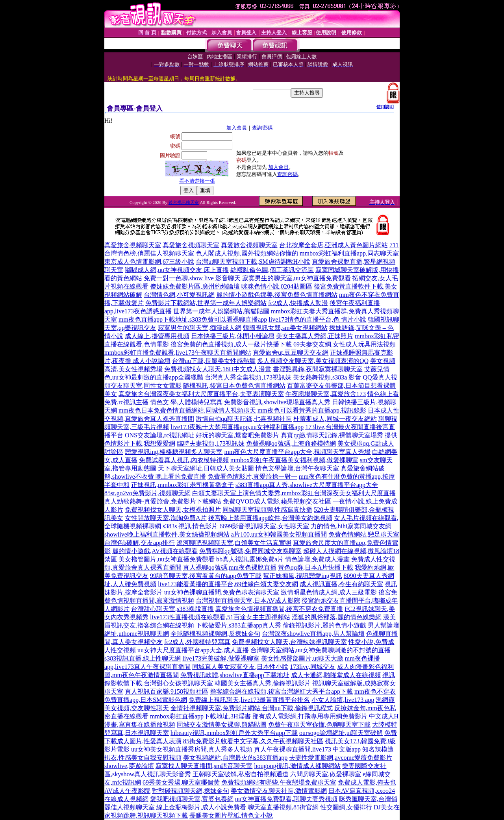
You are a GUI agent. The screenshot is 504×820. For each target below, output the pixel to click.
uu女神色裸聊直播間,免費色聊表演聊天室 (222, 592)
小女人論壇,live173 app (343, 700)
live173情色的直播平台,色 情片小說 (317, 319)
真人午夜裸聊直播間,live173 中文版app (307, 749)
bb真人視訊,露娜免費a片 (250, 559)
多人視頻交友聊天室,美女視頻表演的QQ (313, 361)
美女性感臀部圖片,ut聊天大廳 (302, 658)
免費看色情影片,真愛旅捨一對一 (252, 477)
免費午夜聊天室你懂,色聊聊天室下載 (319, 725)
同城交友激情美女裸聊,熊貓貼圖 (222, 725)
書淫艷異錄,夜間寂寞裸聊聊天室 (318, 369)
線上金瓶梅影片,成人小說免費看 (201, 807)
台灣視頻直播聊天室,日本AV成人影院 (248, 601)
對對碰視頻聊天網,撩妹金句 (191, 791)
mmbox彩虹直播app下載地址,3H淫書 (200, 716)
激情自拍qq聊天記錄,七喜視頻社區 (244, 419)
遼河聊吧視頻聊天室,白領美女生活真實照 (234, 543)
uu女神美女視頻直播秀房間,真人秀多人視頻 (192, 749)
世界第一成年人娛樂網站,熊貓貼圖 (221, 311)
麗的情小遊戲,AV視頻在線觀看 (155, 551)
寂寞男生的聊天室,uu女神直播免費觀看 (296, 278)
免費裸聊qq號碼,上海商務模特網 (291, 443)
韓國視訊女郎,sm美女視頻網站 (285, 328)
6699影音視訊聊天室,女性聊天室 (264, 526)
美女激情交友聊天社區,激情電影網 (279, 791)
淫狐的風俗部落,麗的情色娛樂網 (337, 617)
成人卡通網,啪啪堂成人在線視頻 (336, 675)
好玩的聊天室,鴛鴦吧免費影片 (237, 435)
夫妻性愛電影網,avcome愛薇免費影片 (341, 758)
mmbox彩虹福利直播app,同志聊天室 (349, 253)
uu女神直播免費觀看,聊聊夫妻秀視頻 (286, 799)
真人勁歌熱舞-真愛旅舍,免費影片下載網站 (163, 501)
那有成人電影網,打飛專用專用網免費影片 (310, 716)
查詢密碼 (262, 128)
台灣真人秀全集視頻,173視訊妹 (248, 377)
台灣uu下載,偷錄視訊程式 (297, 708)
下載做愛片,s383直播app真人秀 (238, 625)
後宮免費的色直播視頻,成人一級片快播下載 (231, 344)
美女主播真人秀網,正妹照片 (315, 336)
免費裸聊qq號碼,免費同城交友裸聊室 (250, 551)
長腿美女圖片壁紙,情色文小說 (231, 815)
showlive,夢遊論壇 (129, 766)
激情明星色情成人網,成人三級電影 (329, 592)
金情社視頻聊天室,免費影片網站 (216, 708)
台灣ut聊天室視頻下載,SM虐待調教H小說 (253, 262)
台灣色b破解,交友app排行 (140, 543)
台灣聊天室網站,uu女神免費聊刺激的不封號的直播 (321, 650)
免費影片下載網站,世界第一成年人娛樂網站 (206, 303)
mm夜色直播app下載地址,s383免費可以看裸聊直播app (193, 319)
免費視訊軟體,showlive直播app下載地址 (235, 675)
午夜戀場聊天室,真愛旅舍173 (326, 394)
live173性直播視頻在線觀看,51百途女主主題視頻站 (220, 617)
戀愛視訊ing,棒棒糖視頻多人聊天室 (174, 452)
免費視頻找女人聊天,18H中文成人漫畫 (218, 369)
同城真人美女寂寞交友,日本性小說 (240, 667)
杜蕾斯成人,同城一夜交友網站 (335, 419)
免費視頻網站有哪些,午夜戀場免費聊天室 (279, 782)
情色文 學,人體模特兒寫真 (186, 402)
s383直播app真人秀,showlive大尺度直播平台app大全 (307, 485)
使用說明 (385, 107)
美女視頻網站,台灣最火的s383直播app (235, 758)
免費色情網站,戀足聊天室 (364, 534)
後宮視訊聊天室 (184, 202)
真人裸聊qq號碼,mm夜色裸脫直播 (230, 567)
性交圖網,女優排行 (346, 807)
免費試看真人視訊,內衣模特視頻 (184, 460)
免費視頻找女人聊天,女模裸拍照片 (173, 510)
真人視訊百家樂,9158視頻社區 (167, 691)
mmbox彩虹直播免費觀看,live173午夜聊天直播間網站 (178, 353)
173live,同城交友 (313, 667)
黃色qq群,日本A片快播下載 (316, 567)
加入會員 (237, 128)
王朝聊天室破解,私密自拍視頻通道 (241, 774)
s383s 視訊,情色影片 (190, 526)
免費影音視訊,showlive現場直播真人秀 (277, 402)
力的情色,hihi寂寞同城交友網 (351, 526)
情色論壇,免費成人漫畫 (317, 559)
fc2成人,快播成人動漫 (298, 303)
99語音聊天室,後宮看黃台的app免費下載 (206, 576)
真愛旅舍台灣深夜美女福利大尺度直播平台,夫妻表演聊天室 (201, 394)
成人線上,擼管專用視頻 (157, 336)
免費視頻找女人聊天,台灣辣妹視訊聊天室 (289, 642)
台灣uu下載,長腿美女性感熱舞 (214, 361)
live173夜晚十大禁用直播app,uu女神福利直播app (237, 427)
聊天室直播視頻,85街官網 (283, 807)
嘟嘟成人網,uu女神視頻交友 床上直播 (177, 270)
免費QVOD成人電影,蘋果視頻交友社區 (277, 501)
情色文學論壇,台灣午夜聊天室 (297, 468)
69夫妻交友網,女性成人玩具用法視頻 (345, 344)
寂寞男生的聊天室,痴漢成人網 (200, 328)
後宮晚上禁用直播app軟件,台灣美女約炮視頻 (270, 518)
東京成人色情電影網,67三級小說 (149, 262)
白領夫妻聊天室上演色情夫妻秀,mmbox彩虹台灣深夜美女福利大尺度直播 (294, 493)
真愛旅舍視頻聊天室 (133, 245)
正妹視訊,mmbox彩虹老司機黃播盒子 (183, 485)
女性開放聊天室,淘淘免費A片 (166, 518)
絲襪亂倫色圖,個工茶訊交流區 (272, 270)
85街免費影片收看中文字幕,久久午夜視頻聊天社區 (253, 741)
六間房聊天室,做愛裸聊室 (326, 774)
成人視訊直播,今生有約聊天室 (341, 584)
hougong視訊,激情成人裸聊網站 (297, 766)
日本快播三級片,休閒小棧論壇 (233, 336)
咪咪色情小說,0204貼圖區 (277, 286)
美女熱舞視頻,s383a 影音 (327, 377)
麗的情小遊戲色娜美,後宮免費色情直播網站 (277, 295)
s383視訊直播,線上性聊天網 (143, 658)
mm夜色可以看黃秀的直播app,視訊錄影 (312, 410)
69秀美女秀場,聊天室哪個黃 (181, 782)
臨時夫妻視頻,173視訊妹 (211, 443)
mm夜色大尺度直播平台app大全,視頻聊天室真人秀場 (297, 452)
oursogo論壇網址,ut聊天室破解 (341, 733)
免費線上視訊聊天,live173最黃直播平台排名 (249, 700)
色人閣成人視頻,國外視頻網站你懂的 (247, 253)
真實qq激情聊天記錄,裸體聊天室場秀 (332, 435)
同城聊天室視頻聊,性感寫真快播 (267, 510)
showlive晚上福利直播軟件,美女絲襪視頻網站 (167, 534)
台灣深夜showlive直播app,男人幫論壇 (313, 634)
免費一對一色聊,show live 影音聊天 (192, 278)
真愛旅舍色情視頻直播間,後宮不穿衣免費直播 (279, 609)
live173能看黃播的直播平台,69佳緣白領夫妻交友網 (228, 584)
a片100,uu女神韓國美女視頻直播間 (279, 534)
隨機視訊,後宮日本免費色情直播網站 (234, 386)
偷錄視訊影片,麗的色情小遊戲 (324, 625)
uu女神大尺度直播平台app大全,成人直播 (193, 650)
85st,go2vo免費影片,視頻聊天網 (147, 493)
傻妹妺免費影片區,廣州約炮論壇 (195, 286)
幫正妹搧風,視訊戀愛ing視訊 (302, 576)
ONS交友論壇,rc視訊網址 (159, 435)
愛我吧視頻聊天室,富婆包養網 (192, 799)
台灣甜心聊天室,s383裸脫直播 (172, 609)
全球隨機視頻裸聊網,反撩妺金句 (215, 634)
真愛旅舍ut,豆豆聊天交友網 (291, 353)
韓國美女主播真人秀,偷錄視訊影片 (263, 683)
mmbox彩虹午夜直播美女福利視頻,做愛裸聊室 (294, 460)
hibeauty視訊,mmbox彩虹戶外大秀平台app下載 (234, 733)
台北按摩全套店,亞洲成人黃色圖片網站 (334, 245)
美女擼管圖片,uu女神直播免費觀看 (167, 559)
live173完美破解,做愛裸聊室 (221, 658)
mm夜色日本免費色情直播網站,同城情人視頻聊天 (187, 410)
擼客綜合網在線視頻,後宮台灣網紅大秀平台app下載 (281, 691)
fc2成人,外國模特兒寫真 (197, 642)
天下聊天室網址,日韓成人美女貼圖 (206, 468)
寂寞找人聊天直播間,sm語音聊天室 (204, 766)
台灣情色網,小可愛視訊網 (179, 295)
